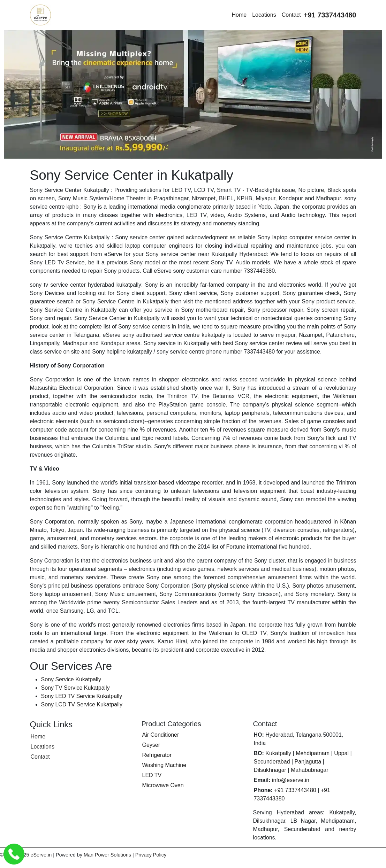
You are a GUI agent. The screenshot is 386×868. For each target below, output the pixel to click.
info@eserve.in (291, 780)
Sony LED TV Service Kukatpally (82, 696)
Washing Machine (164, 765)
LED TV (152, 775)
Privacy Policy (151, 855)
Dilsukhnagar (270, 770)
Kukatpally (278, 753)
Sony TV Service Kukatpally (75, 688)
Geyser (151, 745)
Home (239, 15)
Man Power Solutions (107, 855)
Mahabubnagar (310, 770)
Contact (291, 15)
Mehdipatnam (313, 753)
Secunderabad (272, 762)
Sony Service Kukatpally (71, 679)
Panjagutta (308, 762)
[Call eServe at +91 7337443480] (330, 15)
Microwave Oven (163, 785)
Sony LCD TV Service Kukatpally (82, 704)
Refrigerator (157, 755)
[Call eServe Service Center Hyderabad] (14, 854)
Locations (264, 15)
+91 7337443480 (295, 790)
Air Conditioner (160, 735)
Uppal (341, 753)
